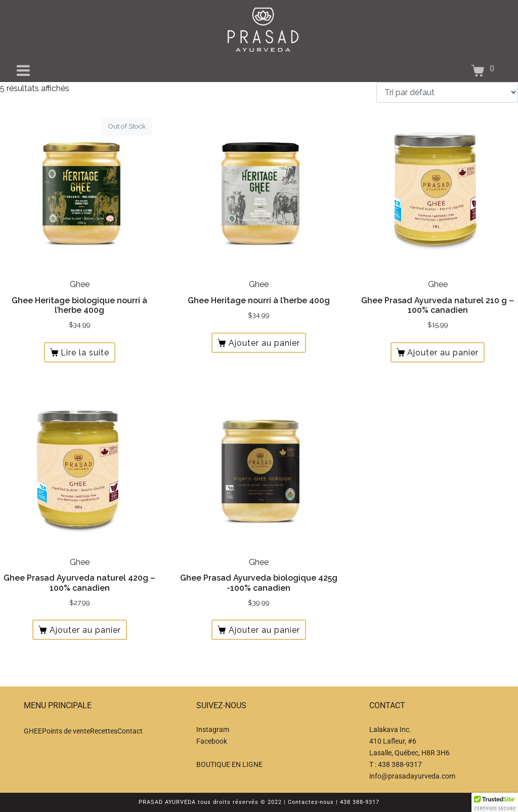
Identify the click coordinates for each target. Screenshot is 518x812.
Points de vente (66, 731)
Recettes (104, 731)
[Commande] (447, 92)
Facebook (212, 741)
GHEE (33, 731)
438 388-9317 (400, 764)
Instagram (213, 729)
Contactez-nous (311, 802)
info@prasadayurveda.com (412, 776)
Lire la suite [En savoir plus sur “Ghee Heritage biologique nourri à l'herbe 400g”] (85, 353)
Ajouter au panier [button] (264, 343)
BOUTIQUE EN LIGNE (229, 764)
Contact (130, 731)
